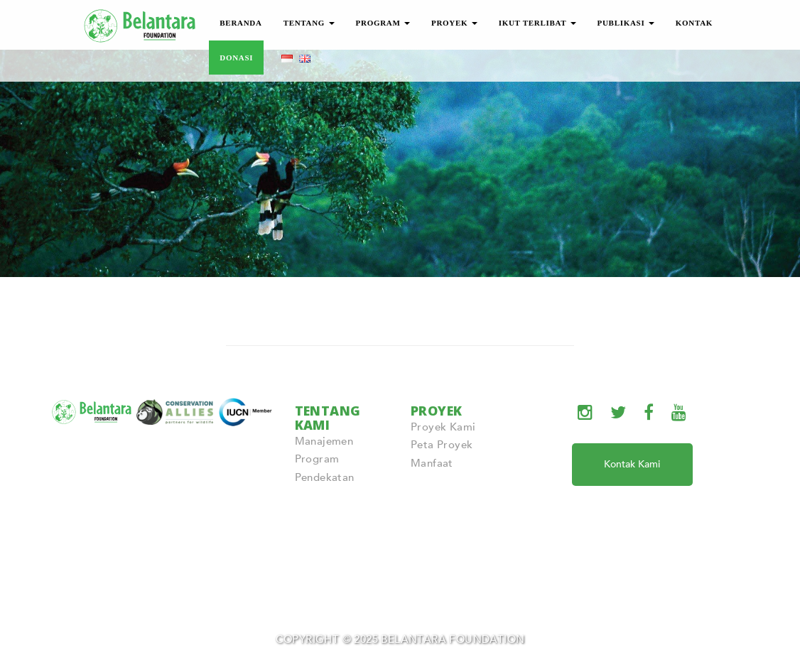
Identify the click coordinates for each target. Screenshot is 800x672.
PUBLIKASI (626, 23)
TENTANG (309, 23)
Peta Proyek (442, 445)
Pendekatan (325, 477)
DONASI (236, 58)
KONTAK (694, 23)
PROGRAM (383, 23)
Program (317, 459)
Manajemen (324, 441)
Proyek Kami (443, 427)
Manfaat (432, 463)
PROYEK (454, 23)
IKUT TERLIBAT (537, 23)
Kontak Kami (632, 464)
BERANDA (240, 23)
